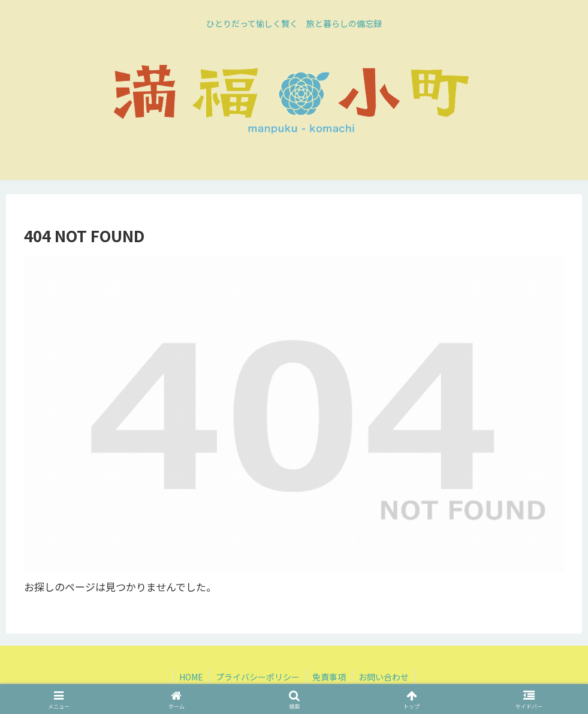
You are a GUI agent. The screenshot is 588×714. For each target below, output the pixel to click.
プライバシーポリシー (258, 677)
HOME (191, 677)
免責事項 (329, 677)
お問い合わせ (384, 677)
